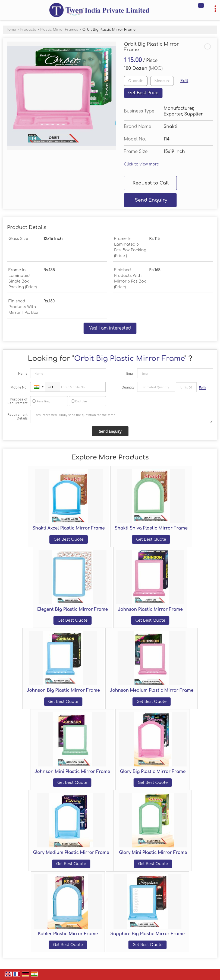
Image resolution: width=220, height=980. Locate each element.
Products (28, 30)
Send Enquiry (151, 200)
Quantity (128, 387)
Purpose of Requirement (18, 401)
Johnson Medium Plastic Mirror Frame (152, 690)
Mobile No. (19, 387)
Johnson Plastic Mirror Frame (150, 609)
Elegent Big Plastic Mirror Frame (73, 609)
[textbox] (162, 81)
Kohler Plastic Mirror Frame (68, 934)
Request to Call (151, 183)
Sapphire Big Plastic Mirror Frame (147, 934)
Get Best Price (143, 93)
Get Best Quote (68, 539)
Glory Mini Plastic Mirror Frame (153, 853)
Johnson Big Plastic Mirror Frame (63, 690)
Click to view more (141, 164)
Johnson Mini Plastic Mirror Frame (72, 772)
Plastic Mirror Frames (59, 30)
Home (11, 30)
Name (23, 373)
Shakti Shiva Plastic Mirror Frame (151, 528)
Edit (184, 81)
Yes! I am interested (110, 328)
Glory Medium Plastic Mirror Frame (71, 853)
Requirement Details (18, 417)
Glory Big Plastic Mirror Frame (153, 772)
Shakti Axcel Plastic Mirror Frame (69, 528)
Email (130, 373)
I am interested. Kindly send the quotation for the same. (122, 417)
